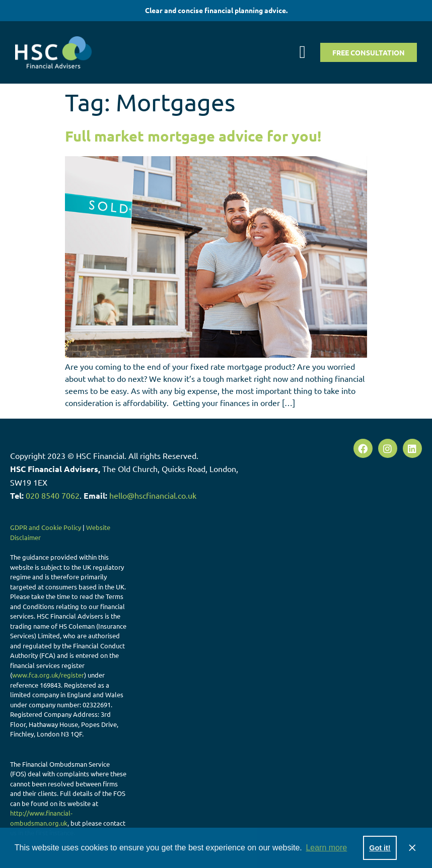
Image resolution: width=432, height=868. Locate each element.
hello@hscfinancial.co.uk (153, 495)
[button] (303, 52)
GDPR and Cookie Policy (46, 527)
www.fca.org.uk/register (48, 675)
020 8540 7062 (53, 495)
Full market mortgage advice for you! (193, 136)
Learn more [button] (326, 848)
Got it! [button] (380, 848)
